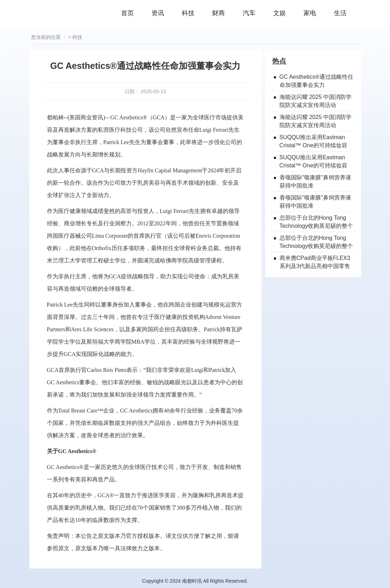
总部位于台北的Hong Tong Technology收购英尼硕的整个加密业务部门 (316, 222)
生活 (340, 13)
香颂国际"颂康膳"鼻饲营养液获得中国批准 (315, 182)
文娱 (280, 13)
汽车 (249, 13)
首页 (127, 13)
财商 (218, 13)
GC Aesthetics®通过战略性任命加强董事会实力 (316, 81)
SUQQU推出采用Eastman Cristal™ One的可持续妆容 (313, 141)
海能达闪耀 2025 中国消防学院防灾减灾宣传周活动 (316, 101)
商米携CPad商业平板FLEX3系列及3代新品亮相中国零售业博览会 (315, 263)
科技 (188, 13)
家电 (310, 13)
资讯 (158, 13)
